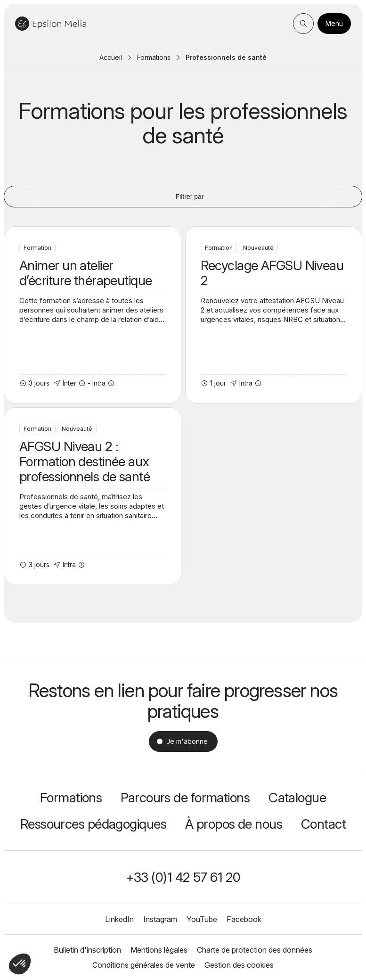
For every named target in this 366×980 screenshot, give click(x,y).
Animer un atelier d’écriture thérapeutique (93, 315)
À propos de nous (234, 824)
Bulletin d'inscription (87, 950)
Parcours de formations (185, 798)
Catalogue (297, 798)
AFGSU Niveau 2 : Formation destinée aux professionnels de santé (93, 496)
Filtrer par (183, 197)
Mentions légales (159, 950)
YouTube (202, 919)
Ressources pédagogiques (93, 824)
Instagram (160, 919)
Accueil (111, 57)
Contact (323, 824)
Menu (334, 23)
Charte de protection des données (255, 950)
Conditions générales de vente (144, 965)
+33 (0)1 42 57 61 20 (183, 877)
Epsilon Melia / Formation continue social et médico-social (51, 24)
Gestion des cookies (239, 965)
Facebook (244, 919)
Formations (154, 57)
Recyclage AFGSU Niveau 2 (274, 315)
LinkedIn (119, 919)
